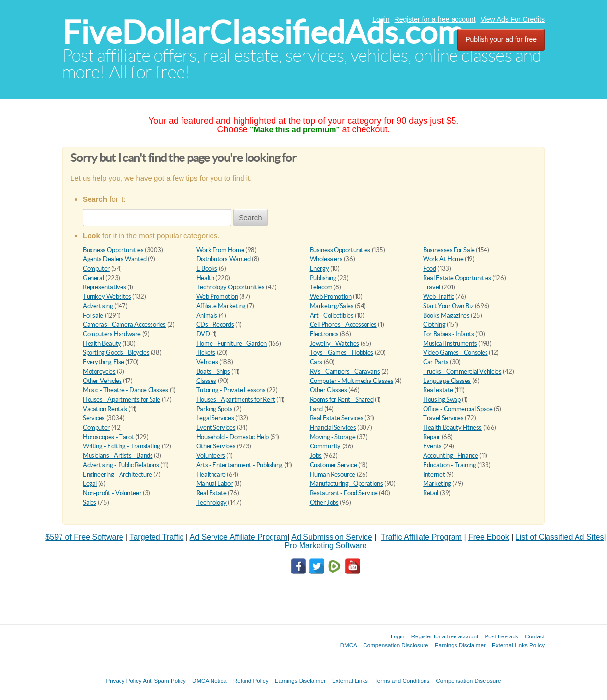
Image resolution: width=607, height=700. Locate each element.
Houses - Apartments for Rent (236, 399)
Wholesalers (326, 259)
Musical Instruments (450, 343)
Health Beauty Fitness (452, 428)
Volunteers (211, 456)
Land (316, 409)
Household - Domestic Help (232, 437)
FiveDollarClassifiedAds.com (263, 32)
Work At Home (443, 259)
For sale (93, 315)
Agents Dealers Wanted (115, 259)
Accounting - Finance (450, 456)
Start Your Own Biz (448, 306)
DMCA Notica (210, 681)
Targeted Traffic (156, 537)
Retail (431, 493)
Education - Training (449, 465)
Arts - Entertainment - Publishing (240, 465)
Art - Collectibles (332, 315)
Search (250, 217)
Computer (96, 269)
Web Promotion (217, 297)
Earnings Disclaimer (460, 645)
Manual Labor (214, 484)
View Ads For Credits (513, 19)
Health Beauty (102, 343)
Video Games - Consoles (455, 353)
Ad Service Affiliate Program (239, 537)
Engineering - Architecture (117, 474)
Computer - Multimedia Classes (352, 381)
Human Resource (333, 474)
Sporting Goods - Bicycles (116, 353)
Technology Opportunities (230, 287)
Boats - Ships (213, 371)
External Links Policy (518, 645)
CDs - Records (215, 325)
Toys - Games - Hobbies (342, 353)
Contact (535, 636)
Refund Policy (251, 681)
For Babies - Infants (448, 334)
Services (94, 418)
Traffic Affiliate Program (421, 537)
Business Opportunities (113, 250)
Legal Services (215, 418)
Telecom (321, 287)
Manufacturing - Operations (347, 484)
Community (326, 446)
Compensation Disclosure (395, 645)
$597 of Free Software (84, 537)
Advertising (98, 306)
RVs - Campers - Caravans (345, 371)
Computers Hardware (112, 334)
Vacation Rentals (105, 409)
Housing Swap (442, 399)
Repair (432, 437)
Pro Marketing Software (325, 546)
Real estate (438, 390)
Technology (212, 502)
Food (429, 269)
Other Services (216, 446)
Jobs (316, 456)
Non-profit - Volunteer (112, 493)
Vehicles (207, 362)
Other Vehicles (102, 381)
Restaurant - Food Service (344, 493)
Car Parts (436, 362)
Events (432, 446)
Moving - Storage (333, 437)
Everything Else (103, 362)
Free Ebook (489, 537)
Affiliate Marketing (221, 306)
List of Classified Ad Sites (560, 537)
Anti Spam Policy (164, 681)
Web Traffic (439, 297)
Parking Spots (214, 409)
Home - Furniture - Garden (231, 343)
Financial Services (333, 428)
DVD (203, 334)
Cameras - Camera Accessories (124, 325)
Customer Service (334, 465)
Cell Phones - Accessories (343, 325)
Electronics (324, 334)
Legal (90, 484)
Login (381, 19)
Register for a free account (435, 19)
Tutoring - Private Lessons (231, 390)
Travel (432, 287)
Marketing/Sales (332, 306)
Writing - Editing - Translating (121, 446)
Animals (207, 315)
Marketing (437, 484)
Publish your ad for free (501, 39)
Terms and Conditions (402, 681)
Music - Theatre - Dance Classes (125, 390)
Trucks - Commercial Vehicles (462, 371)
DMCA (349, 645)
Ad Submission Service (332, 537)
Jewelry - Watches (334, 343)
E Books (207, 269)
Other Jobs (324, 502)
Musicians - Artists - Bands (118, 456)
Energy (319, 269)
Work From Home (220, 250)
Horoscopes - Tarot (108, 437)
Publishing (323, 278)
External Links (350, 681)
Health (205, 278)
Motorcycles (99, 371)
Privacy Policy (123, 681)
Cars (316, 362)
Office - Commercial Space (458, 409)
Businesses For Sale (449, 250)
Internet (434, 474)
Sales (90, 502)
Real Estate (212, 493)
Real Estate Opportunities (457, 278)
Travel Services (443, 418)
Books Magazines (446, 315)
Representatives (104, 287)
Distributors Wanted (224, 259)
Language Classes (447, 381)
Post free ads (501, 636)
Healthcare (211, 474)
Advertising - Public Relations (121, 465)
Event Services (216, 428)
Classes (206, 381)
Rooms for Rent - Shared (342, 399)
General (93, 278)
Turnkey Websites (107, 297)
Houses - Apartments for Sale (121, 399)
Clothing (434, 325)
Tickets (206, 353)
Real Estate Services (337, 418)
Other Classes (329, 390)
